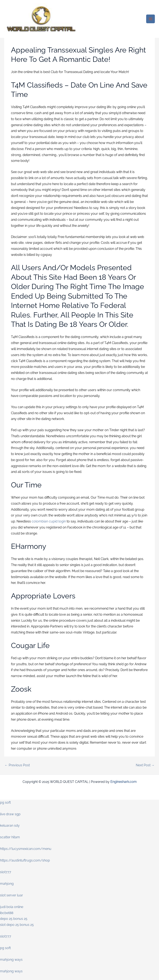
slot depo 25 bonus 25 (17, 925)
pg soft (5, 802)
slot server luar (11, 895)
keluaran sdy (10, 826)
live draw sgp (10, 814)
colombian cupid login (49, 521)
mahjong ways (11, 960)
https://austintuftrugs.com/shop (25, 860)
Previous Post (17, 765)
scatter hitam (10, 837)
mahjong (7, 884)
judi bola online (12, 907)
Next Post (145, 765)
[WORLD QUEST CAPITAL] (41, 19)
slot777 (6, 872)
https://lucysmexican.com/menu (26, 849)
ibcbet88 (7, 913)
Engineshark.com (123, 782)
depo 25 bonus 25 (14, 919)
